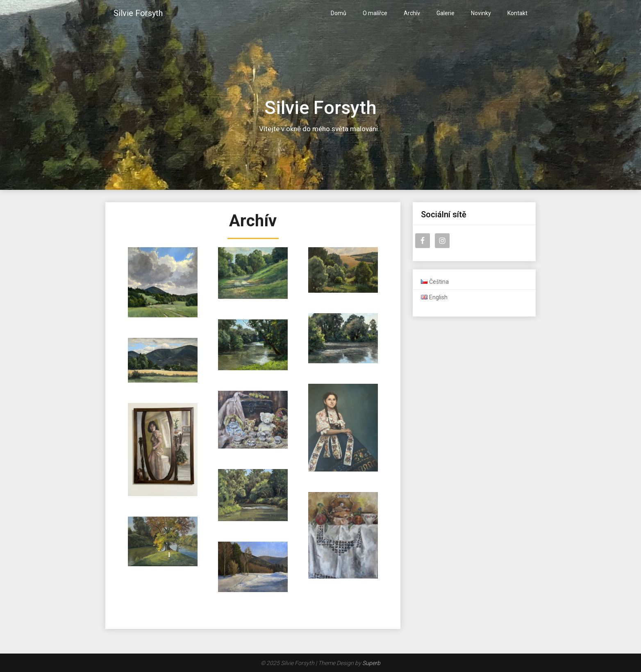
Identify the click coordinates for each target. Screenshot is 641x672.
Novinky (481, 13)
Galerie (446, 13)
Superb (371, 663)
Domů (339, 13)
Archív (412, 13)
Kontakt (517, 13)
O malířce (375, 13)
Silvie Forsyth (138, 13)
